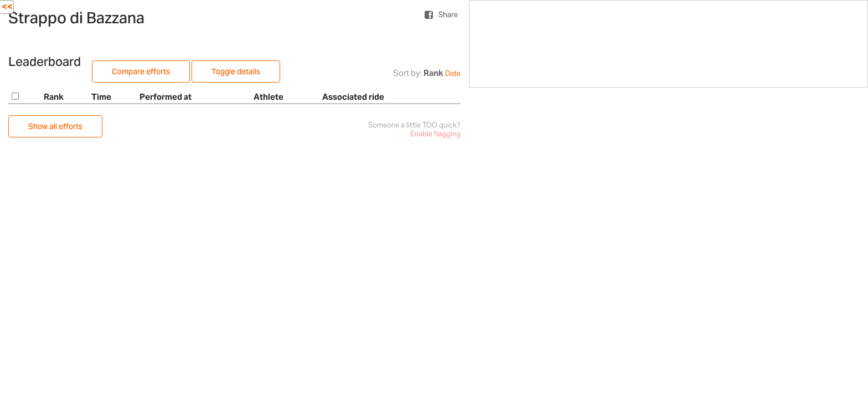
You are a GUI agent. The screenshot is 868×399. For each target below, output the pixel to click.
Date (453, 73)
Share (448, 15)
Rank (433, 73)
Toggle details (236, 71)
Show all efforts (55, 126)
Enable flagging (435, 134)
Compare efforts (141, 71)
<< (7, 7)
